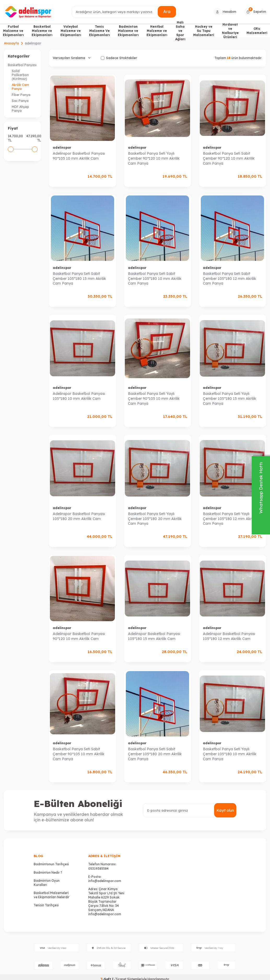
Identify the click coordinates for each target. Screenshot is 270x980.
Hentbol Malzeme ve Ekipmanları (157, 31)
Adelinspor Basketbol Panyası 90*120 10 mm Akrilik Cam (79, 636)
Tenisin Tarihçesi (46, 905)
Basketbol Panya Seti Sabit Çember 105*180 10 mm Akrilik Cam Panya (155, 279)
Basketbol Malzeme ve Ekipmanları (42, 31)
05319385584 (98, 869)
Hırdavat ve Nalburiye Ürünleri (230, 31)
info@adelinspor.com (105, 881)
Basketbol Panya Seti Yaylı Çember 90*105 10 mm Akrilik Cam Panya (154, 399)
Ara (167, 11)
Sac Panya (20, 101)
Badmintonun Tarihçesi (51, 864)
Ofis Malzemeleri (257, 31)
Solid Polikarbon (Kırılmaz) (20, 75)
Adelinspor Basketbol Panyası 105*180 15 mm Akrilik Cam (154, 636)
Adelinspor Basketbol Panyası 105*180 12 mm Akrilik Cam (229, 636)
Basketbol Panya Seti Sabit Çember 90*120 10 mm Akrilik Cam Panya (229, 158)
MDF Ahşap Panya (20, 109)
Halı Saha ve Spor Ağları (180, 31)
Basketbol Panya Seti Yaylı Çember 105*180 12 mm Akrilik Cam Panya (230, 519)
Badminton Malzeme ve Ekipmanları (128, 31)
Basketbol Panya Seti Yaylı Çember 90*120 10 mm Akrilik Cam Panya (154, 158)
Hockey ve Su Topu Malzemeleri (204, 31)
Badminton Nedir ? (48, 872)
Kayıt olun (225, 810)
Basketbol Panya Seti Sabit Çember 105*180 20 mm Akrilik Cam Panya (155, 754)
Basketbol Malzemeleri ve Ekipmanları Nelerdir (52, 895)
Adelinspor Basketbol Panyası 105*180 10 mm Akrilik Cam (79, 396)
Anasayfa (11, 43)
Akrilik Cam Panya (20, 87)
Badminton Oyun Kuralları (47, 883)
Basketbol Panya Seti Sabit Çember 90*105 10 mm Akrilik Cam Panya (79, 754)
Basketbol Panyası (22, 65)
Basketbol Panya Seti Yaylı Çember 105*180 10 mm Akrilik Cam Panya (230, 754)
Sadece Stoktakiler (119, 58)
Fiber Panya (21, 95)
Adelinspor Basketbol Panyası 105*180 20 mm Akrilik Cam (79, 516)
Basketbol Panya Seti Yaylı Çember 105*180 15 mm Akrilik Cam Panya (230, 399)
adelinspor (62, 148)
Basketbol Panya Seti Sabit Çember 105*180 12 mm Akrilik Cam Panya (230, 279)
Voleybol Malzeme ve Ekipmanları (71, 31)
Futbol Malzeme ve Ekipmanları (13, 31)
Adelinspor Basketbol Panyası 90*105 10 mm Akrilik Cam (79, 156)
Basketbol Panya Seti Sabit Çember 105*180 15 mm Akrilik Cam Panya (79, 279)
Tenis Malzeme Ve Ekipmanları (99, 31)
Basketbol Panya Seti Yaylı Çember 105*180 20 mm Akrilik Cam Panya (155, 519)
